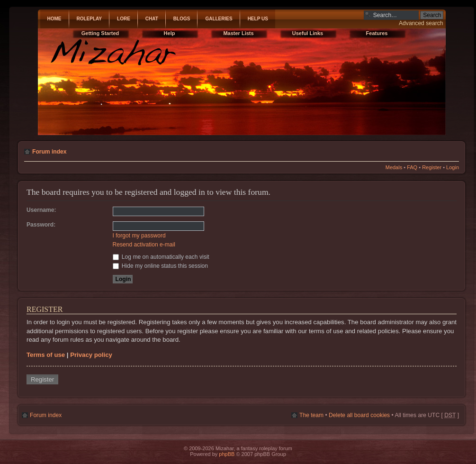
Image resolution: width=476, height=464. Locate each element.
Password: (41, 225)
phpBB (227, 454)
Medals (394, 167)
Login (453, 167)
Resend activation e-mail (144, 245)
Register (432, 167)
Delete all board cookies (359, 415)
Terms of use (46, 355)
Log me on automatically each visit (161, 257)
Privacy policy (91, 355)
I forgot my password (139, 236)
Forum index (49, 152)
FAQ (412, 167)
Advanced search (421, 23)
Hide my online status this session (161, 266)
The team (311, 415)
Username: (41, 210)
